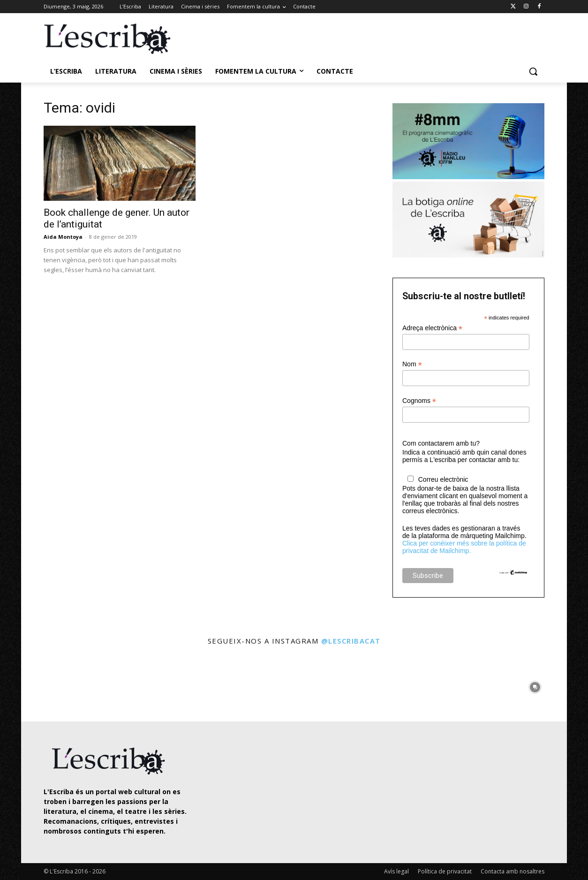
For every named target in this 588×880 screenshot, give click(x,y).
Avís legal (396, 871)
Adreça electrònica (432, 328)
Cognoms (419, 401)
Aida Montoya (63, 237)
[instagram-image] (53, 685)
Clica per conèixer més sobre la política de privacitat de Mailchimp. (464, 547)
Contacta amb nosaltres (513, 871)
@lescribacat (351, 641)
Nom (412, 364)
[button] (533, 71)
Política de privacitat (445, 871)
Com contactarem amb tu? (441, 443)
